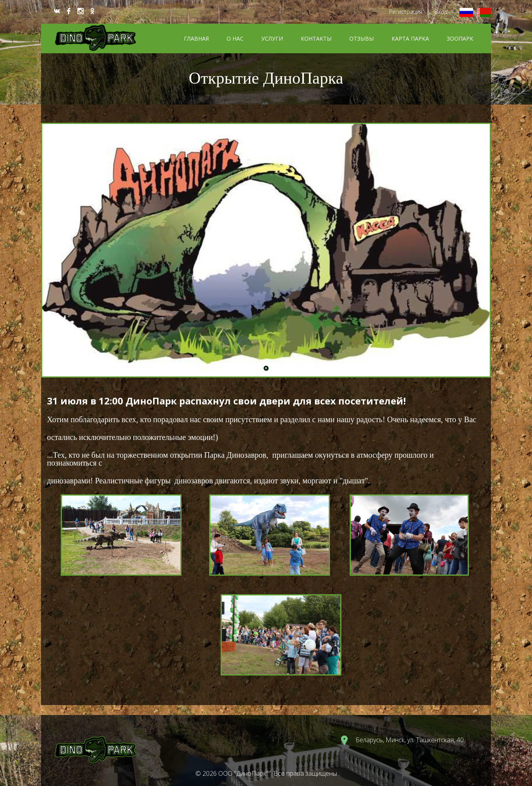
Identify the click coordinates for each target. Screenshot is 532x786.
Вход (441, 12)
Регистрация (406, 12)
